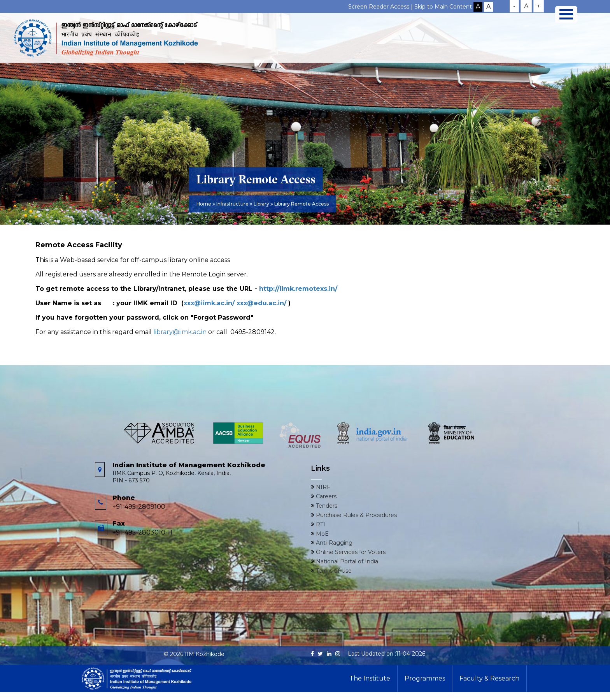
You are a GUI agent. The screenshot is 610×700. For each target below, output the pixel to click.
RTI (320, 524)
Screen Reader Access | (381, 7)
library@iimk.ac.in (180, 332)
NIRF (322, 487)
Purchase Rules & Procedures (356, 515)
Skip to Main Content (443, 7)
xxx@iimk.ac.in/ (209, 303)
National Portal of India (346, 561)
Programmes (425, 678)
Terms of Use (333, 571)
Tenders (326, 506)
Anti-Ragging (333, 543)
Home (204, 204)
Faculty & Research (489, 678)
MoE (322, 534)
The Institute (370, 678)
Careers (325, 496)
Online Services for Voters (350, 552)
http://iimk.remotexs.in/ (298, 289)
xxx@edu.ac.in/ (261, 303)
